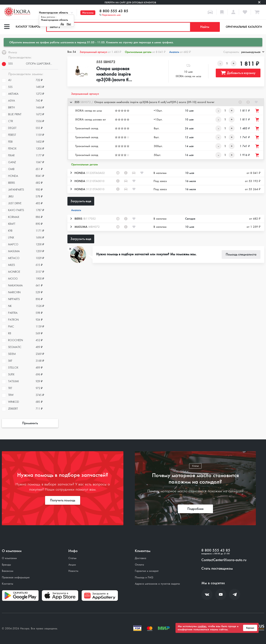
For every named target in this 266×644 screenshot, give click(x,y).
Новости (73, 571)
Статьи (72, 558)
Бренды (6, 565)
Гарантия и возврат (147, 571)
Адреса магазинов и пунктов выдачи (157, 584)
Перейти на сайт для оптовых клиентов (130, 2)
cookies (202, 626)
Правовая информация (16, 577)
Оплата (139, 565)
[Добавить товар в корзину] (257, 111)
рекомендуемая (253, 52)
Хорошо (250, 628)
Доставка (140, 558)
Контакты (7, 584)
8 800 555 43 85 (114, 11)
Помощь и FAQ (144, 577)
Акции (72, 565)
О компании (9, 558)
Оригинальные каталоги (244, 27)
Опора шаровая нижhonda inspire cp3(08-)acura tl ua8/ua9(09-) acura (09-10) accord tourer (121, 74)
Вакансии (8, 571)
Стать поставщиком (217, 569)
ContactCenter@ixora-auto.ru (224, 560)
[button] (166, 102)
